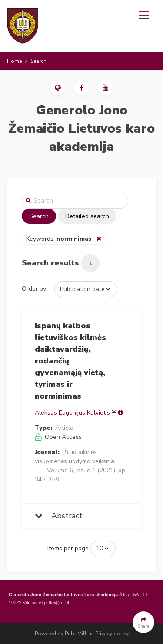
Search (39, 216)
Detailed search (87, 216)
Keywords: (60, 239)
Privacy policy (112, 634)
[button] (58, 88)
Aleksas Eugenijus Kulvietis (72, 413)
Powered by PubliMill (61, 634)
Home (14, 61)
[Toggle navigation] (144, 15)
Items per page (68, 548)
